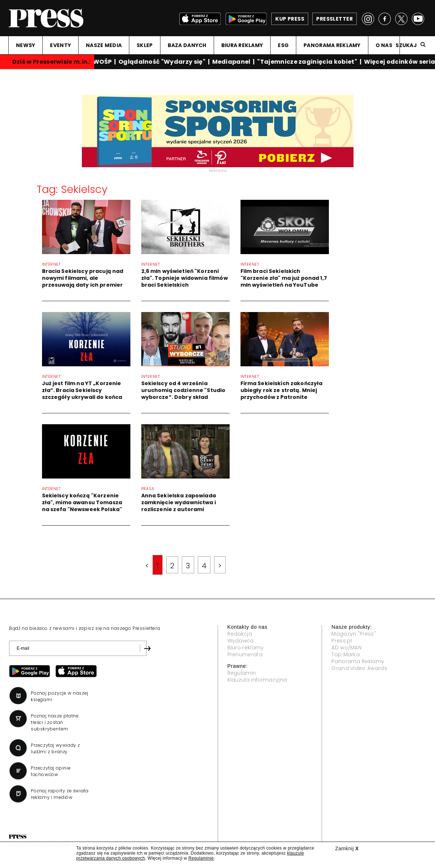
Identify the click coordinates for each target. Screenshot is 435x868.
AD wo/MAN (346, 648)
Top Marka (346, 654)
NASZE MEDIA (104, 45)
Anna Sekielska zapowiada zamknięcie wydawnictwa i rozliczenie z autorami (179, 502)
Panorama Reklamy (358, 661)
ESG (283, 45)
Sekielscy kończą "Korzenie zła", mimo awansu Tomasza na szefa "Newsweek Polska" (82, 502)
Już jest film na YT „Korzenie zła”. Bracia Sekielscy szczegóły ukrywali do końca (82, 390)
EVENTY (60, 45)
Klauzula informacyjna (257, 680)
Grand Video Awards (359, 668)
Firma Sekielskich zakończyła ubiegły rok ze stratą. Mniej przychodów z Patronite (282, 390)
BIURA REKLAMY (242, 45)
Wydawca (241, 641)
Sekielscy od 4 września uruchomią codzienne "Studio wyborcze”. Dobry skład (183, 390)
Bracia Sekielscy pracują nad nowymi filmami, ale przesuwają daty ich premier (83, 278)
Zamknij (347, 848)
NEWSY (26, 45)
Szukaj (406, 45)
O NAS (384, 45)
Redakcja (240, 634)
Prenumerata (245, 654)
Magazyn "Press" (354, 634)
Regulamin (242, 673)
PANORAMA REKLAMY (332, 45)
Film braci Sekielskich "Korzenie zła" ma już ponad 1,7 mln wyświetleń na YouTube (284, 278)
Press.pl (342, 641)
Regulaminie (201, 858)
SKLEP (145, 45)
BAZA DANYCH (187, 45)
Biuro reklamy (246, 648)
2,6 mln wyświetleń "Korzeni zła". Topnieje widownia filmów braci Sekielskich (185, 278)
